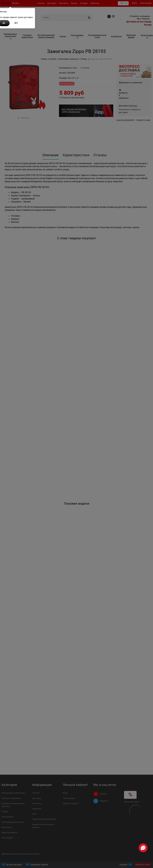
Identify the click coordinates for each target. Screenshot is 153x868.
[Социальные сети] (143, 848)
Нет (16, 23)
